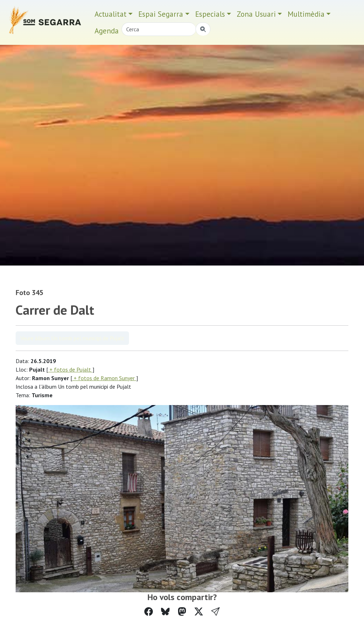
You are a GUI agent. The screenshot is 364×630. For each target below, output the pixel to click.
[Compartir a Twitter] (199, 612)
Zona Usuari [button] (256, 14)
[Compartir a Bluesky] (165, 612)
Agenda (107, 31)
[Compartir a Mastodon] (182, 612)
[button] (215, 612)
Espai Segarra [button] (161, 14)
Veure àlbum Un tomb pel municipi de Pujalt (72, 338)
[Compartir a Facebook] (149, 612)
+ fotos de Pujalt (70, 369)
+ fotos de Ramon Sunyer (104, 378)
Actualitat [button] (111, 14)
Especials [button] (210, 14)
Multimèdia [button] (306, 14)
